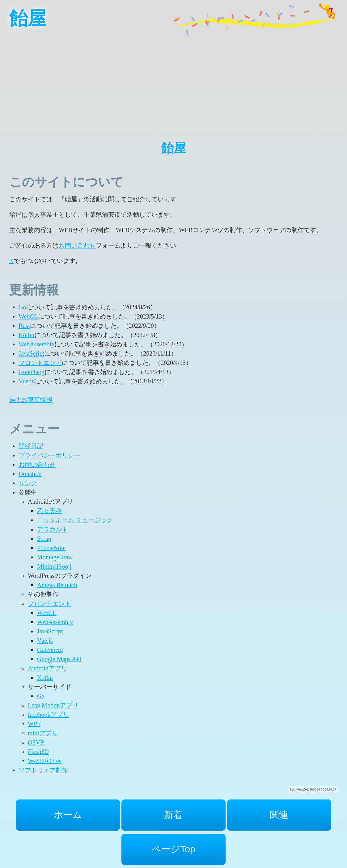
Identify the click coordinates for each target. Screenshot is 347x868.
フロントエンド (40, 363)
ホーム (68, 815)
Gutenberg (32, 372)
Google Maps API (59, 659)
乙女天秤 (49, 511)
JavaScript (31, 353)
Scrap (44, 539)
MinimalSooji (54, 566)
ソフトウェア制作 (43, 770)
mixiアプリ (43, 733)
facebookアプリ (48, 715)
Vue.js (26, 381)
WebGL (28, 316)
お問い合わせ (77, 245)
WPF (34, 724)
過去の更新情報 (31, 400)
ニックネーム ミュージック (75, 520)
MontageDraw (55, 557)
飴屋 (28, 19)
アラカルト (53, 529)
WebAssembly (36, 344)
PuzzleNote (51, 548)
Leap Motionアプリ (53, 705)
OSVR (36, 742)
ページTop (173, 849)
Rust (24, 326)
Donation (30, 474)
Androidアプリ (47, 668)
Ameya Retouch (57, 585)
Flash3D (38, 752)
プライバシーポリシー (49, 455)
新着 (173, 815)
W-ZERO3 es (44, 761)
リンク (28, 483)
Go (22, 307)
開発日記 (31, 446)
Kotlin (26, 335)
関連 (279, 815)
